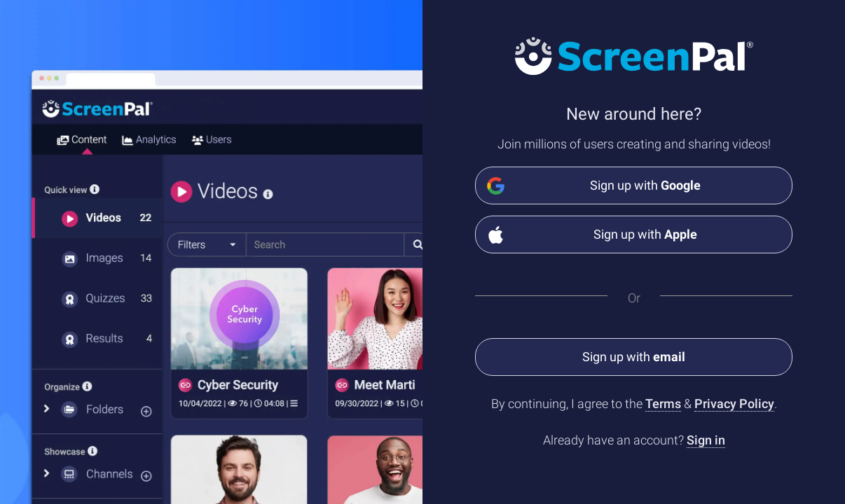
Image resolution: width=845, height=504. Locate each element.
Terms (663, 404)
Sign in (706, 440)
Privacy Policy (734, 404)
